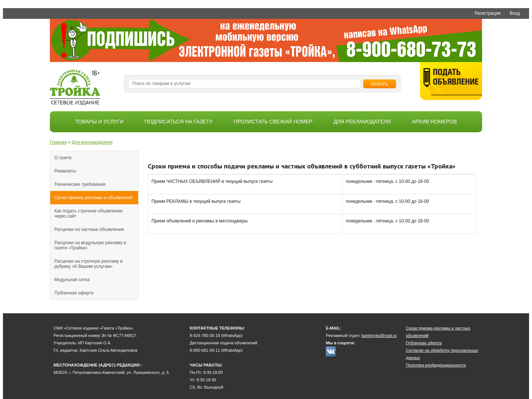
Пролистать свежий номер (273, 122)
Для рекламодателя (362, 122)
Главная (58, 142)
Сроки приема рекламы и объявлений (93, 198)
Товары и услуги (100, 122)
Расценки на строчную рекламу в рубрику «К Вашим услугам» (88, 264)
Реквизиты (65, 171)
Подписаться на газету (178, 122)
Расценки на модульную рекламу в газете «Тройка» (90, 245)
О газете (63, 158)
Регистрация (488, 13)
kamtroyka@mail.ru (379, 335)
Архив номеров (434, 122)
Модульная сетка (72, 280)
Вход (515, 13)
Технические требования (80, 184)
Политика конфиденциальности (436, 365)
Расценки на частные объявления (89, 229)
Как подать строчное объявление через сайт (88, 214)
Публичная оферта (74, 293)
